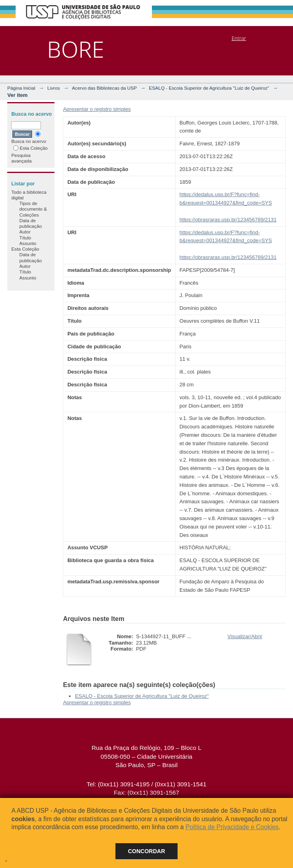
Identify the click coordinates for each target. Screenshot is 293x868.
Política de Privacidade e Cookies (232, 827)
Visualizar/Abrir (245, 636)
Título (25, 238)
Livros (54, 88)
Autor (25, 232)
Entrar (239, 38)
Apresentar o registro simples (97, 109)
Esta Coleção (30, 148)
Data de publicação (30, 223)
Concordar (146, 851)
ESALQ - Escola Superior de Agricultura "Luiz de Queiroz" (209, 88)
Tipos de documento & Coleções (33, 209)
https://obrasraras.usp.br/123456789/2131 (228, 220)
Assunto (28, 243)
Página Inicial (21, 88)
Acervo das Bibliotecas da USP (105, 88)
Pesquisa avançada (21, 158)
